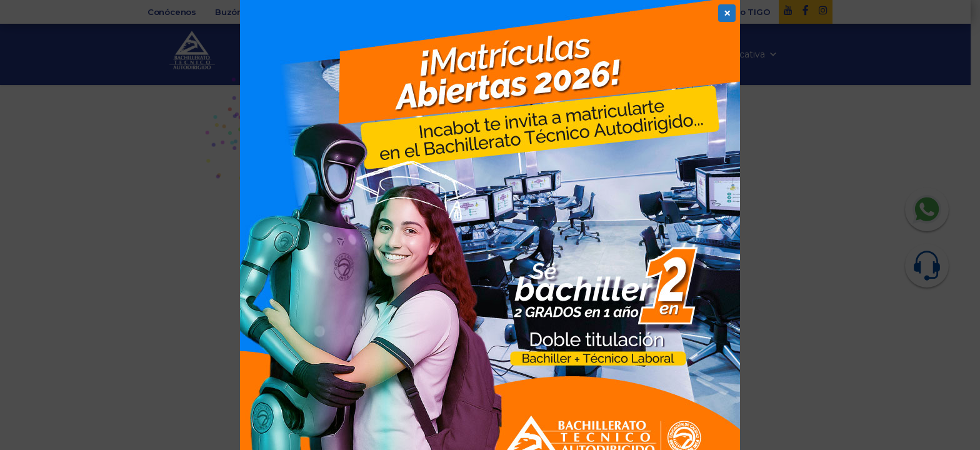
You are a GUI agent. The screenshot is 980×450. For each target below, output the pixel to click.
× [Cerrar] (727, 13)
